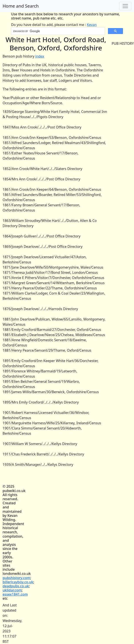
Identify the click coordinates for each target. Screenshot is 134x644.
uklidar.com (12, 590)
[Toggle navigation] (125, 6)
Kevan (92, 25)
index (40, 56)
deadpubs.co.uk (16, 586)
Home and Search (21, 6)
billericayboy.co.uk (18, 582)
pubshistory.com (16, 578)
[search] (58, 31)
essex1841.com (15, 594)
